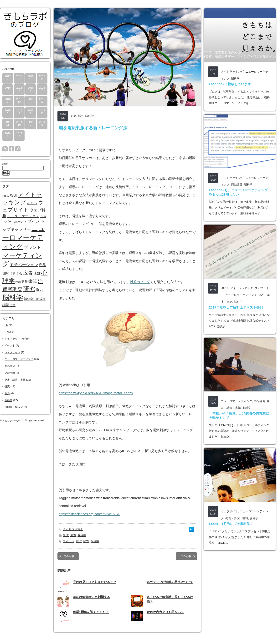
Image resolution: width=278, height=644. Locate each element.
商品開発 (10, 366)
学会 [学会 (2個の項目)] (19, 273)
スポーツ (69, 541)
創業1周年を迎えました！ (91, 612)
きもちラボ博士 (73, 529)
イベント (10, 345)
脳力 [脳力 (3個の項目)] (39, 290)
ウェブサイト (12, 352)
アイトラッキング (15, 339)
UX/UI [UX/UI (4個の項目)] (12, 195)
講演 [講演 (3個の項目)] (6, 305)
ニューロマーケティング (19, 359)
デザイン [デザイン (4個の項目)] (32, 221)
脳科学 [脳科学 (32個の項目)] (13, 297)
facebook (11, 149)
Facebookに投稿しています (230, 84)
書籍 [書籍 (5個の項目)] (33, 281)
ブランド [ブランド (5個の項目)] (32, 247)
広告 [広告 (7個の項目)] (28, 273)
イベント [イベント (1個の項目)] (32, 203)
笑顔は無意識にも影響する (92, 597)
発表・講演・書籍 (15, 380)
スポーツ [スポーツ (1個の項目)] (18, 222)
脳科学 (8, 400)
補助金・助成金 (14, 407)
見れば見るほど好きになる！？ (95, 582)
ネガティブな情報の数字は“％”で (170, 582)
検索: (5, 164)
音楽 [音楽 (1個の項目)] (13, 305)
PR (6, 325)
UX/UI (8, 332)
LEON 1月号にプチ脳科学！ (231, 524)
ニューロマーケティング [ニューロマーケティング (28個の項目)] (24, 237)
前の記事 (69, 556)
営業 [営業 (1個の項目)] (13, 274)
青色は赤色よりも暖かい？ (165, 612)
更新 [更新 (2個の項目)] (25, 282)
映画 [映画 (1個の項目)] (18, 282)
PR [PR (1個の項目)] (4, 196)
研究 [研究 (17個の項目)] (29, 289)
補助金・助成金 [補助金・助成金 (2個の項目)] (35, 299)
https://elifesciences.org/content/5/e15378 (89, 514)
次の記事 (186, 556)
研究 (7, 386)
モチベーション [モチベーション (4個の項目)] (24, 265)
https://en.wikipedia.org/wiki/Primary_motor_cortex (96, 393)
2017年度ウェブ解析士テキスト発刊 (236, 307)
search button (18, 149)
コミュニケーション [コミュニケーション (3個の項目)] (23, 216)
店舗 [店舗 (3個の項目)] (37, 273)
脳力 (7, 393)
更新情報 (10, 373)
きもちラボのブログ (13, 421)
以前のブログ (140, 282)
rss (5, 149)
